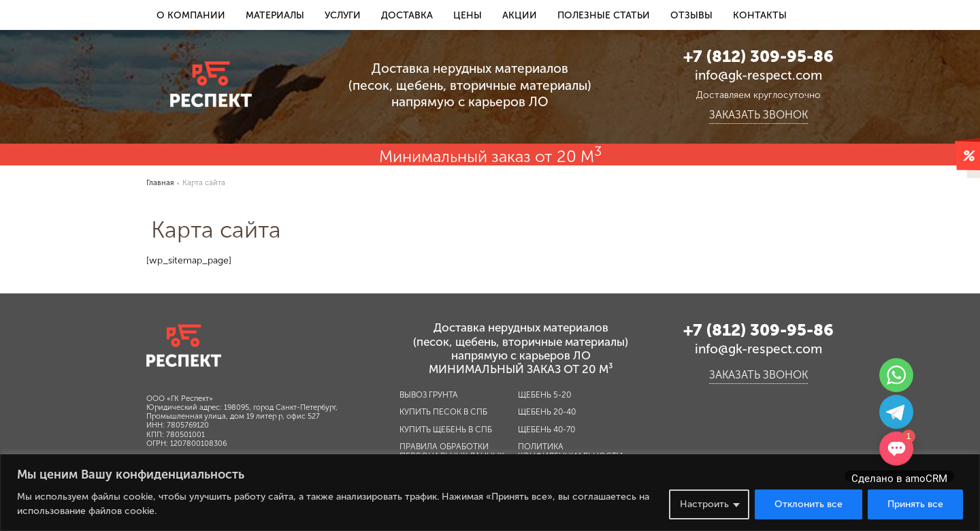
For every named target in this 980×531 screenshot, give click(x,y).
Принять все (915, 504)
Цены (468, 15)
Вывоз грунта (429, 395)
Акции (520, 15)
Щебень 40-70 (546, 430)
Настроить (704, 504)
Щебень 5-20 (544, 395)
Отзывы (691, 15)
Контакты (760, 15)
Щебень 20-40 (547, 412)
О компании (191, 15)
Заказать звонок (758, 115)
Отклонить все (808, 504)
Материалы (275, 15)
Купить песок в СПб (443, 412)
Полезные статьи (604, 15)
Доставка (407, 15)
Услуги (343, 15)
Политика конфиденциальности (570, 451)
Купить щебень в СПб (446, 430)
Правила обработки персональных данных (452, 451)
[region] (490, 493)
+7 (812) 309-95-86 (758, 56)
